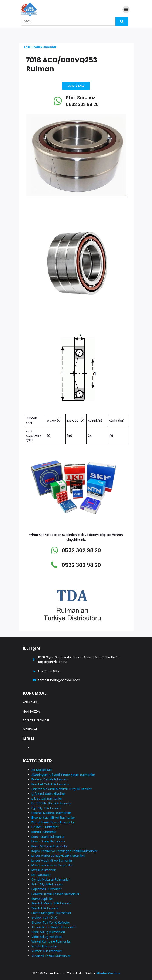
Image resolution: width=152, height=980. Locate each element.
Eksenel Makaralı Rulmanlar (51, 813)
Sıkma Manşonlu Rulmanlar (51, 913)
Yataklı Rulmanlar (44, 946)
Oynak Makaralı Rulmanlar (51, 879)
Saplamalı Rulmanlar (47, 889)
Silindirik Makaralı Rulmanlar (51, 903)
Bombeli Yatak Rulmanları (50, 784)
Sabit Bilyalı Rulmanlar (47, 884)
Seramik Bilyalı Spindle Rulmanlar (55, 894)
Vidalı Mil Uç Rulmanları (48, 932)
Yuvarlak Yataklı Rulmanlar (51, 956)
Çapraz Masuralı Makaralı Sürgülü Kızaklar (62, 789)
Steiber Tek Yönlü (44, 918)
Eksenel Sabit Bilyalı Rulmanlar (53, 818)
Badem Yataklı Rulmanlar (50, 779)
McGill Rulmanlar (44, 870)
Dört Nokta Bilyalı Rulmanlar (52, 803)
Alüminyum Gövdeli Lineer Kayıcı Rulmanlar (63, 775)
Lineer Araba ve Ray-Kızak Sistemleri (58, 856)
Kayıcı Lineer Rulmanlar (48, 841)
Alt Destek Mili (42, 770)
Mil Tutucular (41, 875)
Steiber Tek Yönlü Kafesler (51, 923)
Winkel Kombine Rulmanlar (51, 941)
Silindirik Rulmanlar (45, 908)
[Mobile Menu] (126, 10)
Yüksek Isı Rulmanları (47, 951)
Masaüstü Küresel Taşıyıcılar (52, 865)
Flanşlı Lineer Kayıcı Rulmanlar (53, 822)
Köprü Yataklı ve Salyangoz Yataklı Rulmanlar (64, 851)
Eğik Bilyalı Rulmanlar (40, 47)
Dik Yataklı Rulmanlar (47, 799)
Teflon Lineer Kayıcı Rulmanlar (54, 927)
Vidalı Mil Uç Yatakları (47, 937)
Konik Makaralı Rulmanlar (50, 846)
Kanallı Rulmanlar (44, 832)
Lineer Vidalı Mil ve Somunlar (52, 861)
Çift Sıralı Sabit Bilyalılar (48, 794)
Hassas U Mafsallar (45, 827)
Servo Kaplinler (42, 899)
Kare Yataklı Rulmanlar (48, 837)
